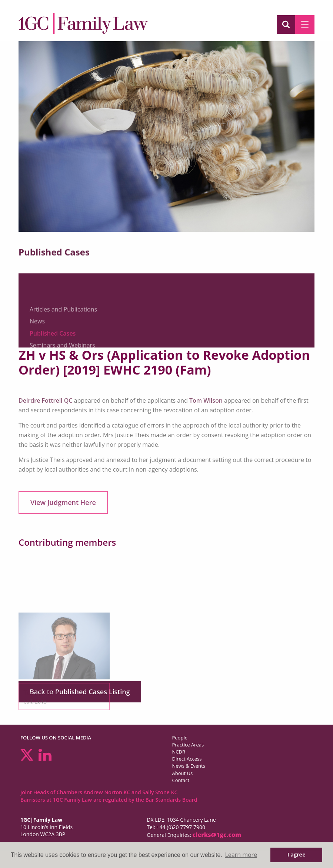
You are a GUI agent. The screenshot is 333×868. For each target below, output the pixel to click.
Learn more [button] (241, 855)
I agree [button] (297, 854)
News (37, 349)
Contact (181, 780)
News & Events (189, 766)
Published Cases (53, 361)
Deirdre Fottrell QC (45, 400)
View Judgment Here (63, 502)
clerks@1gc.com (217, 835)
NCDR (179, 752)
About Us (183, 773)
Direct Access (187, 759)
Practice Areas (188, 745)
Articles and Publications (63, 337)
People (180, 738)
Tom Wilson (206, 400)
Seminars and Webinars (62, 373)
